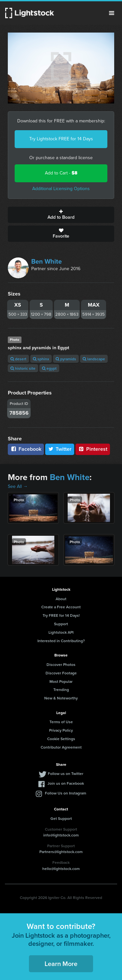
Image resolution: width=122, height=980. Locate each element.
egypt (49, 368)
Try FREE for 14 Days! (61, 615)
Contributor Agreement (61, 747)
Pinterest (93, 449)
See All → (18, 486)
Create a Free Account (61, 607)
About (61, 599)
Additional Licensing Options (61, 189)
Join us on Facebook (66, 783)
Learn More (61, 964)
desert (18, 359)
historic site (23, 368)
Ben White (47, 261)
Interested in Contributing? (61, 641)
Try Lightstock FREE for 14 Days (61, 139)
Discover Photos (61, 664)
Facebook (26, 449)
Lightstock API (61, 632)
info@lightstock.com (61, 835)
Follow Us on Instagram (66, 793)
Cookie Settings (61, 739)
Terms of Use (61, 722)
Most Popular (61, 681)
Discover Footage (61, 673)
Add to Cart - (61, 173)
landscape (94, 359)
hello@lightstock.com (61, 869)
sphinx (41, 359)
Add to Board (61, 215)
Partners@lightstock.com (61, 852)
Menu (112, 13)
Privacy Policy (61, 730)
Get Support (61, 818)
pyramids (66, 359)
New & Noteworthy (61, 698)
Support (61, 624)
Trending (61, 690)
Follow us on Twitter (66, 773)
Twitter (60, 449)
